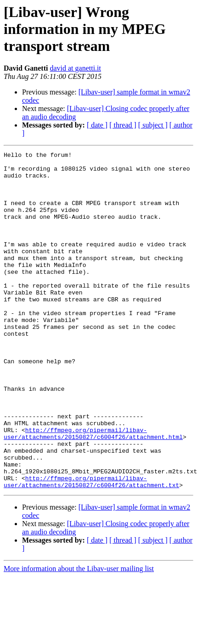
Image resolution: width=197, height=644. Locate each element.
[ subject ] (153, 125)
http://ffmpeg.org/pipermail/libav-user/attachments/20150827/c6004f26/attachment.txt (91, 548)
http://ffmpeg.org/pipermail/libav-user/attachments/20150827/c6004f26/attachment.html (93, 490)
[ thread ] (123, 125)
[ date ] (97, 125)
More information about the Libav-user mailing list (79, 636)
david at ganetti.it (75, 68)
